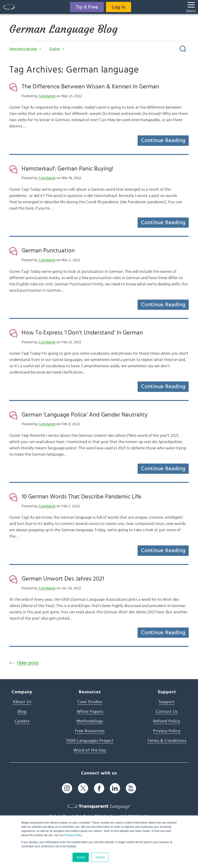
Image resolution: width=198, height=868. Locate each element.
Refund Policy (167, 721)
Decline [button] (100, 857)
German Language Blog (63, 29)
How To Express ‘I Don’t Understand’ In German (82, 333)
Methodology (90, 721)
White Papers (90, 712)
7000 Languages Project (90, 741)
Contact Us (167, 712)
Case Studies (90, 702)
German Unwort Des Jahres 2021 (63, 579)
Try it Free (87, 7)
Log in (119, 7)
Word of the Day (90, 750)
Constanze (47, 96)
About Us (22, 702)
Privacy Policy (73, 835)
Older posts (28, 663)
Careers (22, 721)
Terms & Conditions (167, 741)
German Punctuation (48, 250)
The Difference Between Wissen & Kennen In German (90, 87)
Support (167, 702)
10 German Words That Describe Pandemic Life (81, 497)
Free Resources (90, 731)
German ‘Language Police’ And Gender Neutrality (85, 415)
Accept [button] (81, 857)
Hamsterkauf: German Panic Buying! (68, 169)
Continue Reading (163, 140)
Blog (22, 712)
